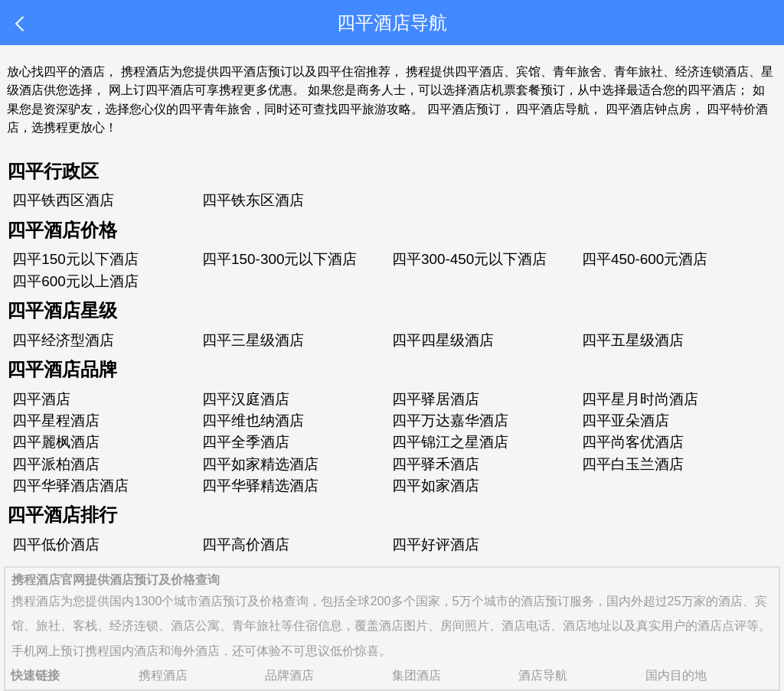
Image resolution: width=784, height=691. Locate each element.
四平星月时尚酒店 (640, 399)
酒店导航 (543, 675)
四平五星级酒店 (633, 340)
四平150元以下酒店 (75, 259)
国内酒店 (134, 650)
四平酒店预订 (464, 109)
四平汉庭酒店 (246, 399)
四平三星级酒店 (253, 340)
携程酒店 (36, 601)
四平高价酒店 (246, 544)
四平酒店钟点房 (648, 109)
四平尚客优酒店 (633, 442)
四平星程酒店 (56, 420)
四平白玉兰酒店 (633, 464)
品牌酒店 (289, 675)
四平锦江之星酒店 (450, 442)
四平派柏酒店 (56, 464)
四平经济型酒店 (63, 340)
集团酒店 (416, 675)
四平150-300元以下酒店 (279, 259)
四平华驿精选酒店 (260, 486)
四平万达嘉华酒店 (450, 420)
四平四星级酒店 (443, 340)
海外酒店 (195, 650)
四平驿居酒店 (436, 399)
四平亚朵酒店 (626, 420)
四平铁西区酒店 (63, 200)
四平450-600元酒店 (645, 259)
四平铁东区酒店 (253, 200)
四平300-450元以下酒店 (469, 259)
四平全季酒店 (246, 442)
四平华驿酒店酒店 (70, 486)
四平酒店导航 (553, 109)
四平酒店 (41, 399)
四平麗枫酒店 (56, 442)
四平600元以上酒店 (75, 281)
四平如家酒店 (436, 486)
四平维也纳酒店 (253, 420)
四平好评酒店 (436, 544)
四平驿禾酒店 (436, 464)
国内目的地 (676, 675)
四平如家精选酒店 (260, 464)
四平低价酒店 (56, 544)
